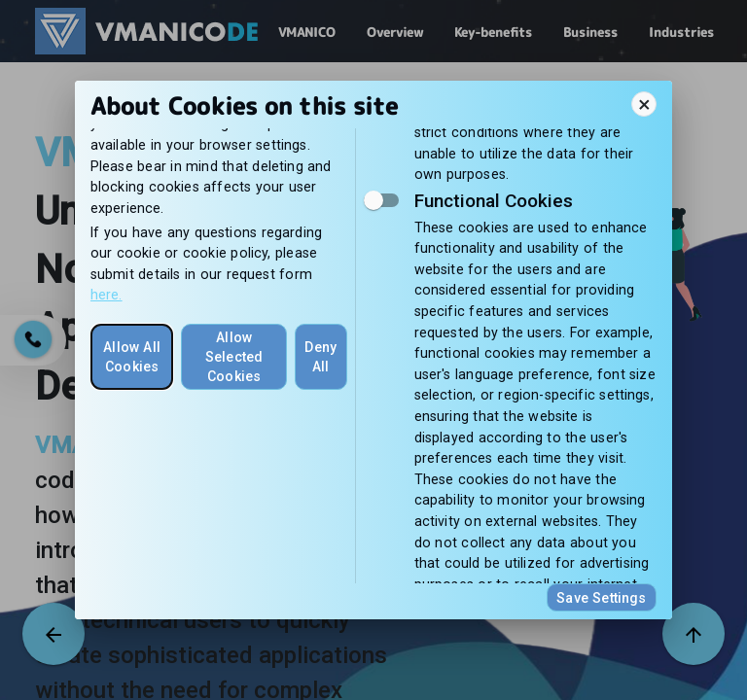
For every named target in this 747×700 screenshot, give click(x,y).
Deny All (320, 357)
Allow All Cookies (132, 357)
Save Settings (601, 598)
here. (107, 295)
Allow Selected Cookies (234, 357)
